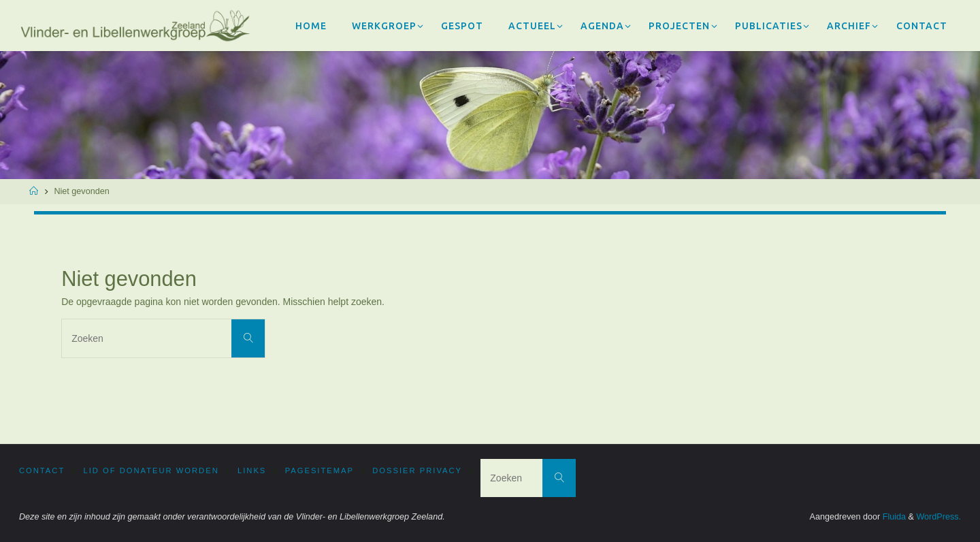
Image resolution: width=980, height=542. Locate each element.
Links (252, 471)
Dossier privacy (417, 471)
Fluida (893, 517)
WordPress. (938, 517)
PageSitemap (320, 471)
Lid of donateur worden (151, 471)
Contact (42, 471)
